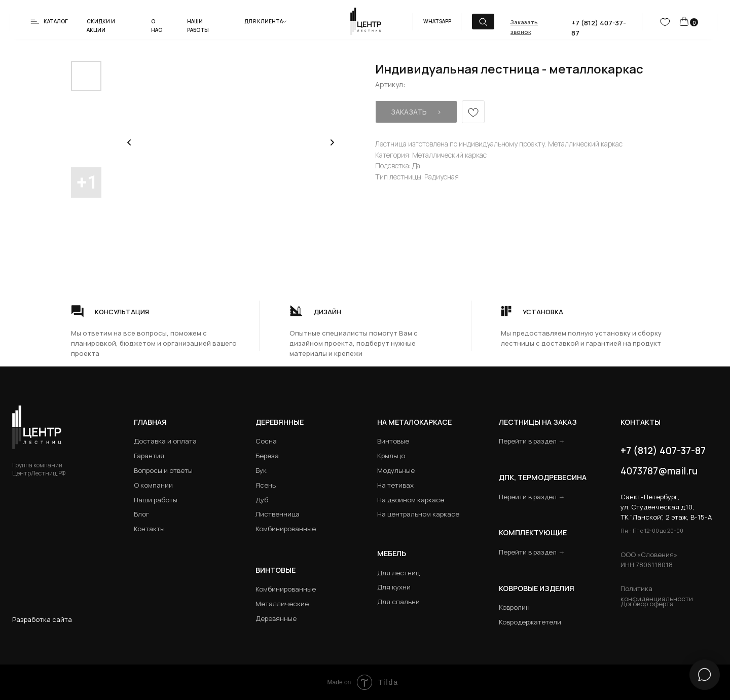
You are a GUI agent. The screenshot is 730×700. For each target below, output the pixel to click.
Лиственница (278, 514)
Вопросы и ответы (163, 470)
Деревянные (280, 422)
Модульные (396, 470)
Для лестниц (398, 573)
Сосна (266, 441)
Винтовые (393, 441)
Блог (141, 514)
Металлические (282, 604)
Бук (261, 470)
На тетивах (395, 485)
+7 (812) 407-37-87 (663, 451)
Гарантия (149, 456)
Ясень (266, 485)
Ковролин (514, 607)
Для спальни (398, 602)
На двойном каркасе (411, 500)
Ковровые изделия (537, 588)
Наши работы (156, 500)
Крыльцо (391, 456)
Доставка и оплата (165, 441)
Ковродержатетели (530, 622)
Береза (267, 456)
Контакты (149, 529)
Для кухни (394, 587)
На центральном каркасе (418, 514)
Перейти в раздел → (532, 441)
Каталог (56, 21)
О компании (153, 485)
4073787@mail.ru (659, 471)
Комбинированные (286, 529)
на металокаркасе (414, 422)
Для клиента (264, 21)
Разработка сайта (42, 619)
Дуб (262, 500)
